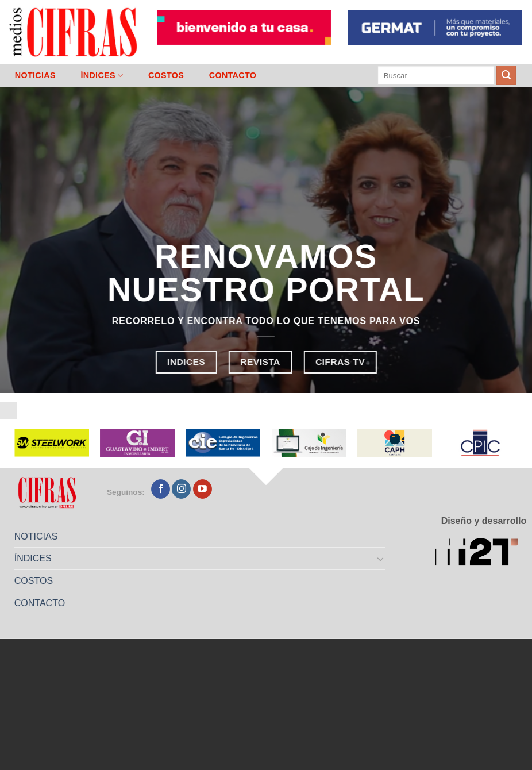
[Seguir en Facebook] (161, 489)
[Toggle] (380, 559)
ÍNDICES (102, 76)
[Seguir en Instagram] (181, 489)
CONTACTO (233, 75)
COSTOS (166, 75)
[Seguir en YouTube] (203, 489)
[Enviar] (506, 75)
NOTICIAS (35, 75)
